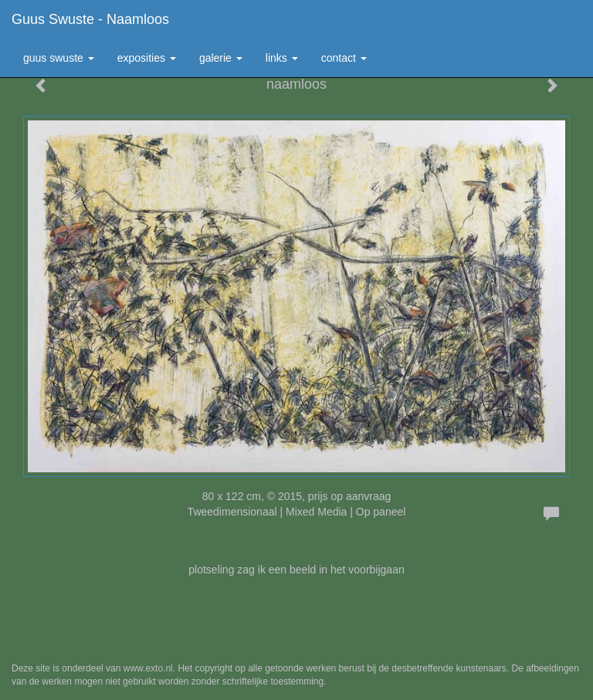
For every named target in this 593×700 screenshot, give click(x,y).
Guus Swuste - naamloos (90, 19)
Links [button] (282, 58)
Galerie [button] (221, 58)
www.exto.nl (148, 668)
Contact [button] (344, 58)
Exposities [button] (147, 58)
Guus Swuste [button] (59, 58)
